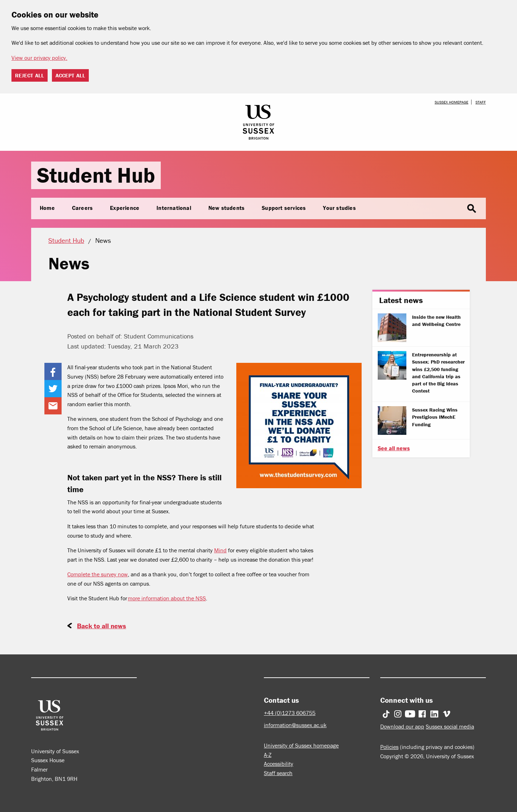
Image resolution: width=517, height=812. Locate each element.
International (174, 208)
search (472, 209)
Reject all (30, 75)
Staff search (278, 773)
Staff (481, 102)
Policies (389, 747)
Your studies (339, 208)
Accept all (70, 75)
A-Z (268, 755)
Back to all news (102, 626)
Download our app (402, 726)
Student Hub (96, 175)
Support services (284, 208)
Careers (82, 208)
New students (226, 208)
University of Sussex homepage (301, 745)
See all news (394, 448)
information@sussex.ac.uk (295, 725)
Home (47, 208)
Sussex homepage (451, 102)
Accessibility (279, 764)
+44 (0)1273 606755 (290, 713)
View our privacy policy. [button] (39, 58)
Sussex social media (450, 726)
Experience (125, 208)
